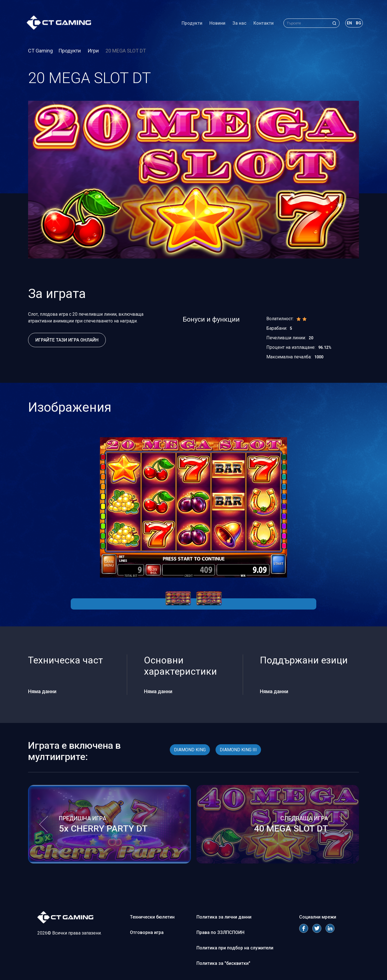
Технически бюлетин (152, 917)
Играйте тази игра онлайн (67, 340)
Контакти (262, 24)
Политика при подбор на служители (235, 948)
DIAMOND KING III (238, 750)
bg (357, 24)
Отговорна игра (147, 932)
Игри (94, 51)
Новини (216, 24)
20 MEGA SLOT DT (126, 51)
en (348, 24)
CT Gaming (40, 51)
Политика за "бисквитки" (223, 963)
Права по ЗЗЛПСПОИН (220, 932)
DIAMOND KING (190, 750)
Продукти (191, 24)
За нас (238, 24)
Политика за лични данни (224, 917)
